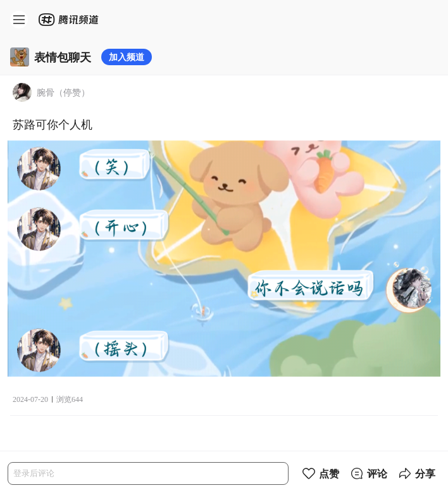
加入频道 (127, 57)
